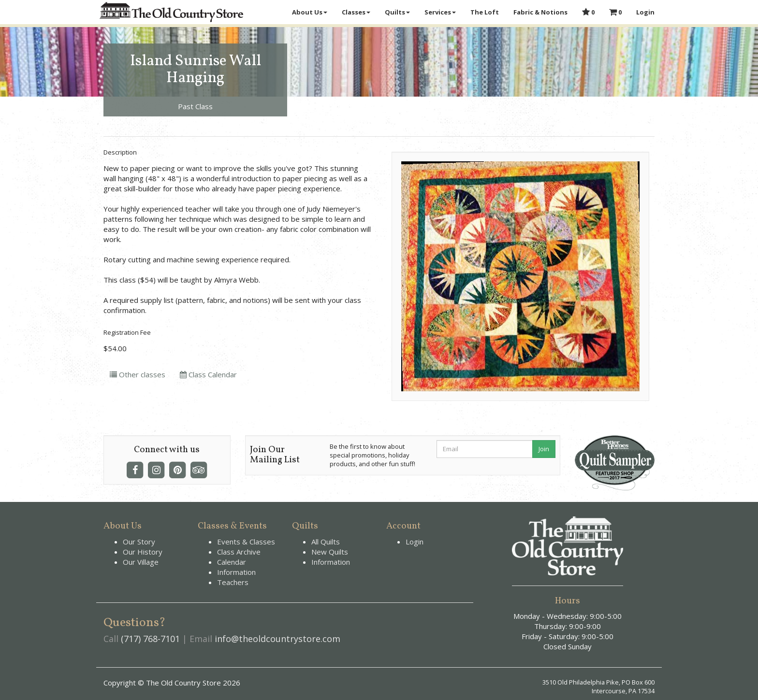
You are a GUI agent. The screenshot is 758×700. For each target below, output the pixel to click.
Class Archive (239, 552)
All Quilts (326, 542)
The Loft (485, 12)
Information (236, 572)
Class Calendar (208, 374)
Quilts (397, 12)
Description (120, 152)
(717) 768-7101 (150, 639)
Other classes (138, 374)
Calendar (232, 562)
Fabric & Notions (540, 12)
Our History (143, 552)
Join (544, 449)
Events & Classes (246, 542)
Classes (356, 12)
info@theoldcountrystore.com (277, 639)
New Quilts (330, 552)
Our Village (141, 562)
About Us (310, 12)
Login (645, 12)
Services (440, 12)
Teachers (233, 582)
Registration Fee (127, 332)
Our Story (139, 542)
